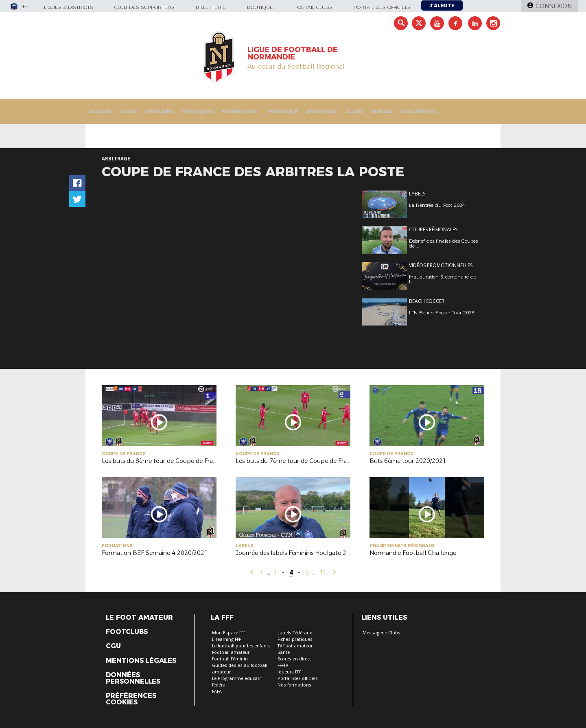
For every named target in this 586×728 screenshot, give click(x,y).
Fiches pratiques (295, 639)
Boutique (260, 7)
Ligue (129, 111)
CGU (113, 646)
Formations (240, 111)
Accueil (101, 111)
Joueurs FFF (289, 672)
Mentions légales (141, 661)
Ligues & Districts (69, 7)
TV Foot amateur (295, 646)
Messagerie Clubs (382, 633)
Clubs (355, 111)
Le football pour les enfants (241, 646)
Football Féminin (230, 659)
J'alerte (442, 5)
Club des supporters (144, 7)
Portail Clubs (313, 7)
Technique (282, 111)
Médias (382, 111)
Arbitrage (322, 111)
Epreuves (160, 111)
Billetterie (211, 7)
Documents (419, 111)
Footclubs (127, 632)
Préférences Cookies (131, 699)
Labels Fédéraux (295, 633)
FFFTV (283, 666)
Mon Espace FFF (229, 633)
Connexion (554, 6)
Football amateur (231, 652)
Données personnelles (133, 678)
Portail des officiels (382, 7)
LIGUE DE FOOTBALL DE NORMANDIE (293, 53)
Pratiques (198, 111)
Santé (284, 652)
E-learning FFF (226, 639)
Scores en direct (294, 659)
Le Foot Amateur (139, 618)
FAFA (217, 692)
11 (323, 572)
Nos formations (294, 685)
